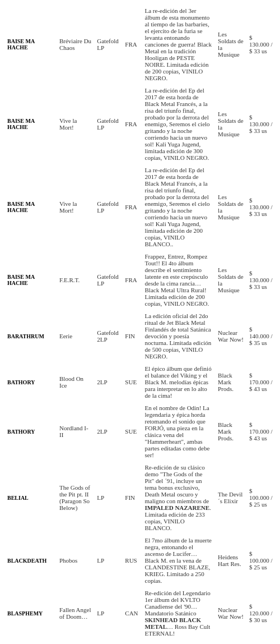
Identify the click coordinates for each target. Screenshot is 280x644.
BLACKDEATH (27, 561)
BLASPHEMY (25, 613)
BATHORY (21, 382)
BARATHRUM (26, 336)
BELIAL (18, 498)
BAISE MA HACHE (21, 44)
